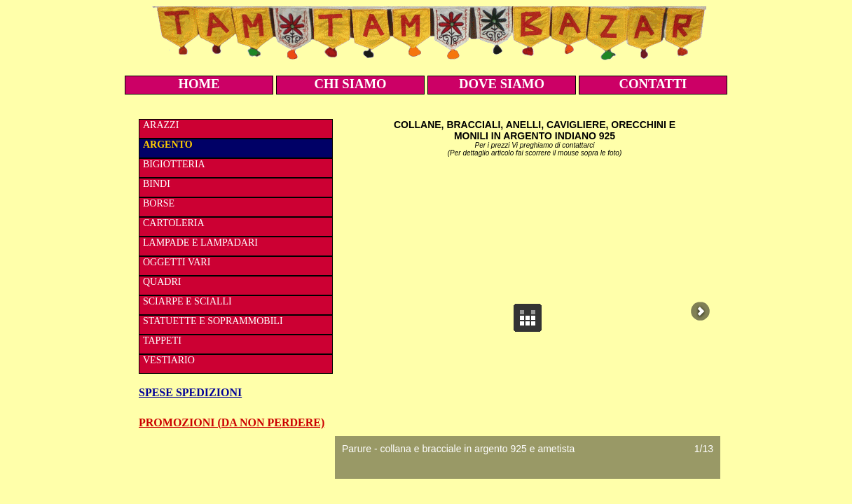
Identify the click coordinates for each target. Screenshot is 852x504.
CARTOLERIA (174, 223)
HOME (199, 84)
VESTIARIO (169, 360)
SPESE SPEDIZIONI (190, 392)
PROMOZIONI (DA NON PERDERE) (232, 422)
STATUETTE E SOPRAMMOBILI (213, 321)
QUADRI (162, 282)
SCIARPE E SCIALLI (187, 301)
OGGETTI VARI (177, 262)
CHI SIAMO (350, 84)
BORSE (159, 203)
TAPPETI (162, 341)
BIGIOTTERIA (174, 164)
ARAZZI (161, 125)
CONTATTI (653, 84)
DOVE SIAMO (502, 84)
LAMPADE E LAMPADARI (200, 243)
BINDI (157, 184)
